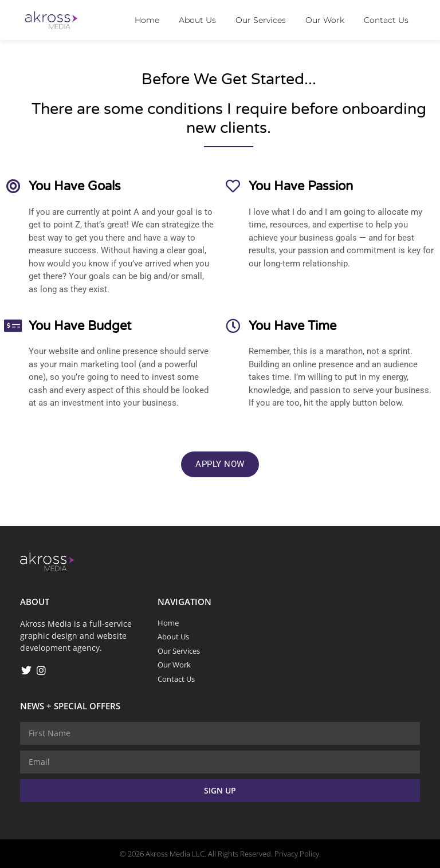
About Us (197, 20)
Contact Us (386, 20)
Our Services (261, 20)
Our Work (325, 20)
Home (147, 20)
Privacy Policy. (298, 854)
